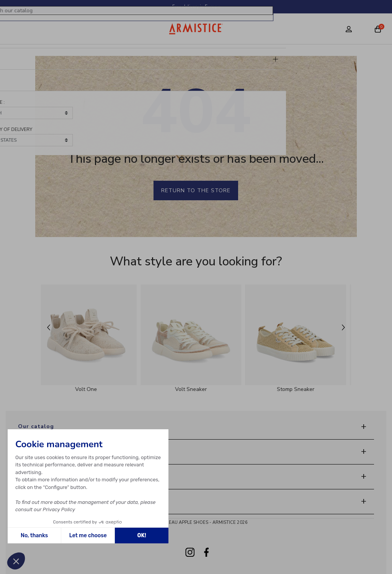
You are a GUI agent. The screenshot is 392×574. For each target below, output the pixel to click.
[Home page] (196, 29)
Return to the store (196, 191)
